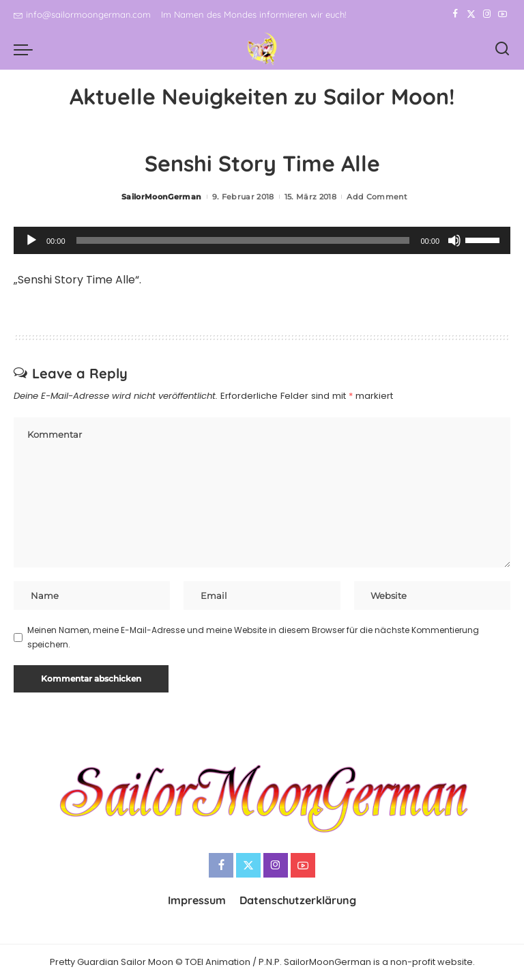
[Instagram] (487, 14)
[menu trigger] (27, 49)
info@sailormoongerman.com (82, 14)
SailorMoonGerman (162, 197)
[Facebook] (455, 14)
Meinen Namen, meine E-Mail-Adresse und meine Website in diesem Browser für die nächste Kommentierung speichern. (253, 637)
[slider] (243, 240)
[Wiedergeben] (31, 240)
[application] (262, 240)
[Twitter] (471, 14)
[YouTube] (503, 14)
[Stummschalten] (454, 240)
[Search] (502, 49)
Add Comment (377, 197)
